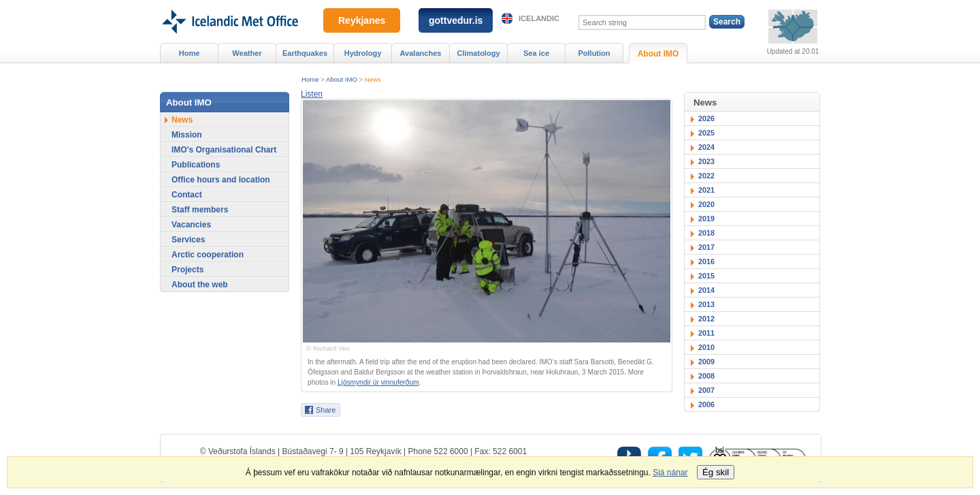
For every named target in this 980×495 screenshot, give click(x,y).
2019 (706, 219)
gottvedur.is (456, 20)
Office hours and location (221, 180)
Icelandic (539, 18)
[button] (312, 94)
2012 (706, 319)
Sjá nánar (670, 473)
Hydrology (363, 53)
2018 (706, 233)
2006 (706, 404)
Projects (187, 270)
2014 (706, 290)
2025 (706, 133)
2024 (706, 147)
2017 (706, 247)
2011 (706, 333)
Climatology (478, 53)
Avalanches (421, 53)
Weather (247, 53)
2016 (706, 261)
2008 (706, 376)
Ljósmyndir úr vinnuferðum (378, 382)
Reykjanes (362, 20)
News (373, 79)
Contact (187, 195)
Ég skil (716, 472)
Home (310, 79)
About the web (200, 285)
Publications (196, 165)
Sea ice (536, 53)
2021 (706, 190)
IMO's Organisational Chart (224, 150)
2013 (706, 304)
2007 (706, 390)
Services (188, 240)
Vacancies (191, 225)
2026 (706, 118)
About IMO (342, 79)
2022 (706, 176)
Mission (187, 135)
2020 (706, 204)
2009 (706, 362)
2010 (706, 347)
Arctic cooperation (208, 255)
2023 (706, 161)
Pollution (594, 53)
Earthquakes (305, 53)
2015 (706, 276)
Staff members (200, 210)
